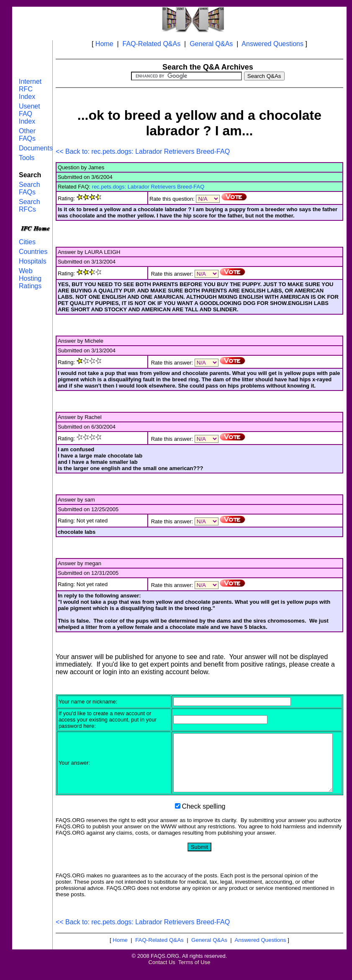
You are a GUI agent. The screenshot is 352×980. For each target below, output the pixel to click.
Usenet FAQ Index (30, 114)
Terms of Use (194, 974)
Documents (36, 148)
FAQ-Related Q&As (151, 44)
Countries (33, 252)
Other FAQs (27, 135)
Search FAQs (30, 188)
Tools (27, 158)
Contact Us (162, 974)
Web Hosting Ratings (30, 278)
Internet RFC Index (30, 89)
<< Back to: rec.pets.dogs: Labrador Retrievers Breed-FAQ (143, 151)
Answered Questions (272, 44)
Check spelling (203, 818)
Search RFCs (30, 206)
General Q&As (211, 44)
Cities (27, 242)
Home (104, 44)
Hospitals (33, 261)
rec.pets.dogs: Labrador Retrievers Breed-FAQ (148, 187)
